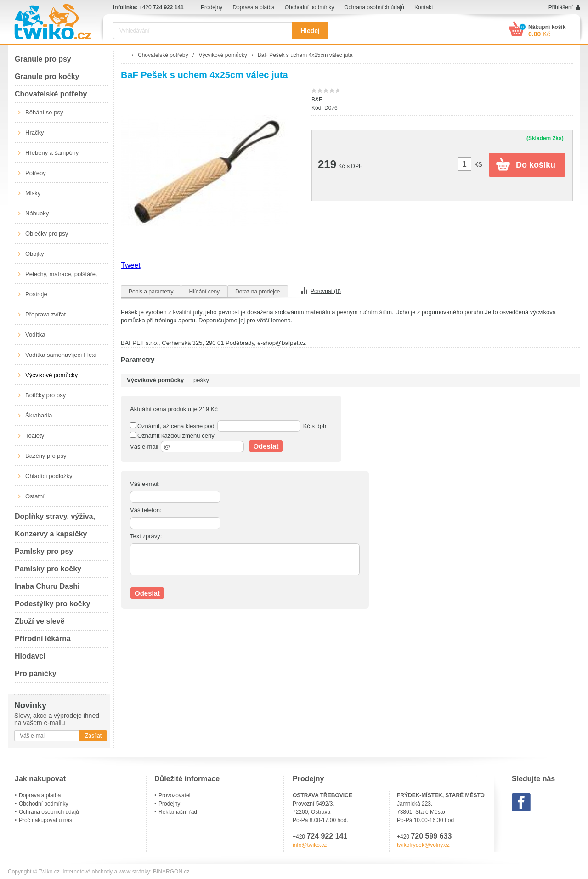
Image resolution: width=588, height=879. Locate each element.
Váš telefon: (146, 510)
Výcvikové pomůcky (51, 375)
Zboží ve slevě (40, 621)
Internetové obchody (88, 872)
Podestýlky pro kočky (53, 604)
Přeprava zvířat (45, 314)
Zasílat (93, 736)
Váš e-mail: (145, 484)
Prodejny (212, 7)
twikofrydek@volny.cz (423, 845)
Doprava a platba (253, 7)
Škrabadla (39, 415)
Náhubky (37, 213)
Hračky (34, 132)
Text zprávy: (146, 536)
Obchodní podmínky (309, 7)
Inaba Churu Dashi (47, 586)
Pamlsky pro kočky (48, 569)
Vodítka (35, 335)
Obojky (34, 254)
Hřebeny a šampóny (52, 153)
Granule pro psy (43, 59)
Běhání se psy (44, 112)
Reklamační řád (178, 812)
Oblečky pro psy (47, 234)
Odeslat (266, 446)
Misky (33, 193)
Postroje (36, 294)
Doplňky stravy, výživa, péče (55, 519)
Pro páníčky (36, 673)
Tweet (131, 265)
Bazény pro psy (46, 456)
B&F (317, 100)
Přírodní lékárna (43, 639)
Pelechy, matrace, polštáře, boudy (61, 277)
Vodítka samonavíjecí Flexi (61, 355)
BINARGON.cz (171, 872)
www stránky (134, 872)
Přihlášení (561, 7)
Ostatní (35, 496)
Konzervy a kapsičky (51, 534)
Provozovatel (174, 795)
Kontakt (424, 7)
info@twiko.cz (310, 845)
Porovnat (326, 291)
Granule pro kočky (47, 76)
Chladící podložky (49, 476)
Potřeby (36, 173)
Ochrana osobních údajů (374, 7)
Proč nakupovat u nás (45, 820)
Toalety (35, 436)
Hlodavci (30, 656)
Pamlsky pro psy (44, 551)
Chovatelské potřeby (51, 94)
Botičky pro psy (45, 395)
